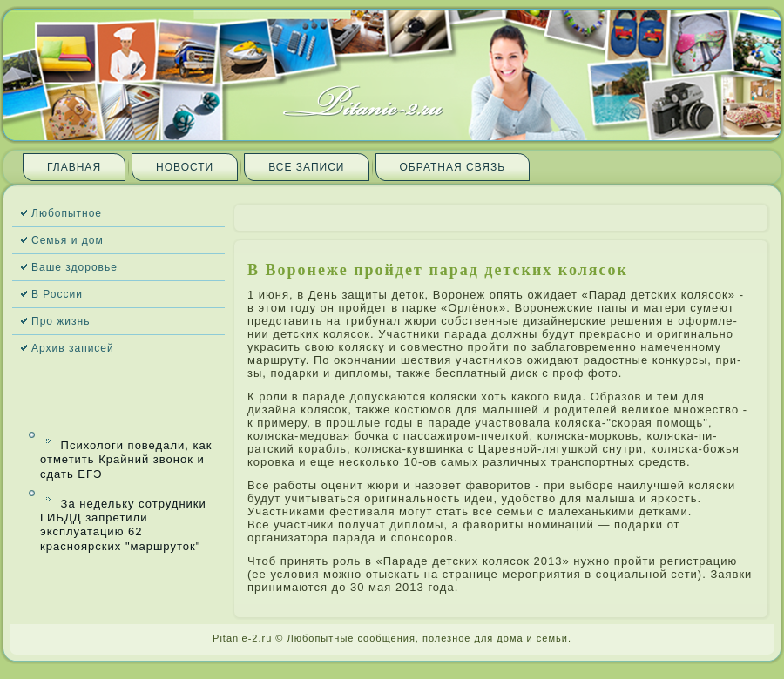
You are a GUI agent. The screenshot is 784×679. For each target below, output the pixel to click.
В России (57, 294)
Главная (74, 167)
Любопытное (67, 213)
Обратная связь (453, 167)
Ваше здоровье (74, 267)
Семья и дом (68, 240)
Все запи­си (306, 167)
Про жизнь (61, 321)
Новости (185, 167)
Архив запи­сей (73, 348)
